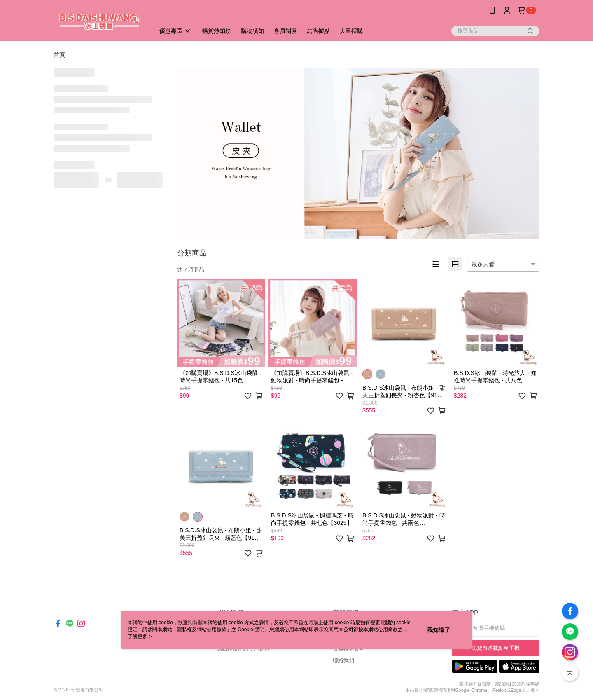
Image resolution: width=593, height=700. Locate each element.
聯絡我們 (343, 660)
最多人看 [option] (483, 264)
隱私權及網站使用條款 (202, 630)
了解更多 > (140, 637)
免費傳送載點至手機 (496, 648)
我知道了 (439, 630)
